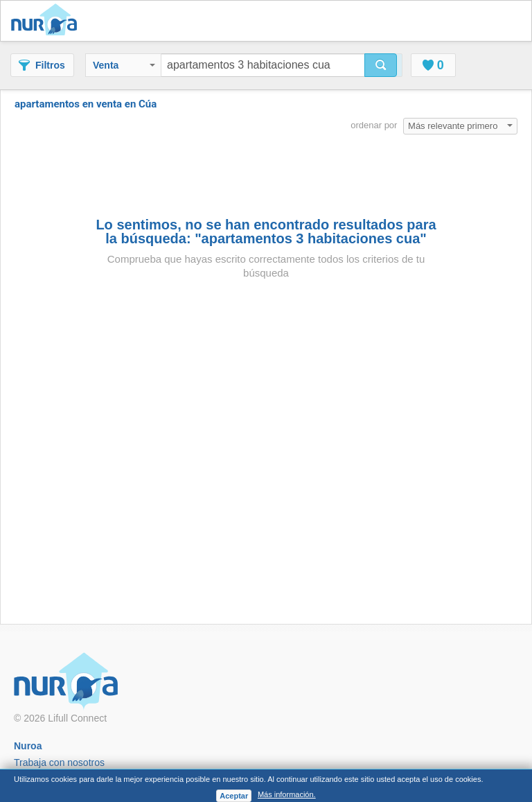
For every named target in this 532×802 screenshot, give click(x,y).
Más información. (287, 794)
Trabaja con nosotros (59, 762)
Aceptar (234, 796)
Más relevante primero (460, 126)
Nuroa (47, 21)
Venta (124, 65)
